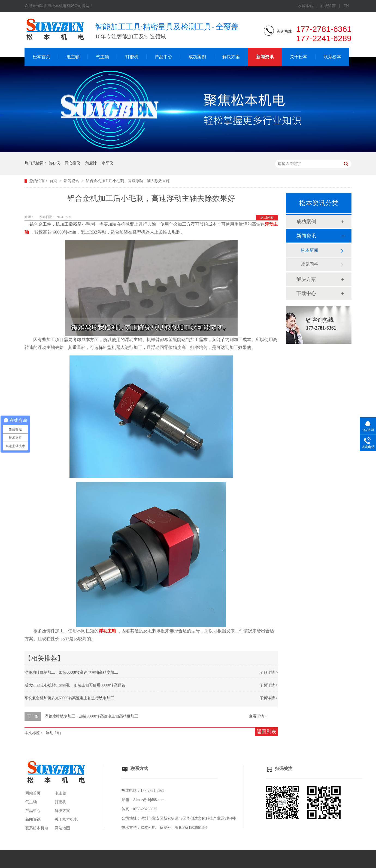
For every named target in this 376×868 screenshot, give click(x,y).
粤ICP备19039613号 (191, 828)
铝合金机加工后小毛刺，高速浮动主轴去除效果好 (128, 181)
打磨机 (132, 57)
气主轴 (102, 57)
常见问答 (310, 264)
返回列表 (267, 217)
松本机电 (148, 828)
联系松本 (332, 57)
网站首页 (33, 793)
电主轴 (73, 57)
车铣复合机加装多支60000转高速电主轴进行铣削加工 (69, 698)
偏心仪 (54, 163)
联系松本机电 (37, 828)
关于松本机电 (66, 819)
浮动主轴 (53, 733)
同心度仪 (72, 163)
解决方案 (231, 57)
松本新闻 (310, 250)
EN (346, 6)
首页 (54, 181)
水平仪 (107, 163)
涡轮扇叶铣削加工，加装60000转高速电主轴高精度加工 (71, 672)
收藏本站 (305, 6)
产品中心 (163, 57)
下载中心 (306, 293)
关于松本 (299, 57)
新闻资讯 (265, 57)
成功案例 (197, 57)
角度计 (91, 163)
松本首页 (41, 57)
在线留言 (328, 6)
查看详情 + (258, 716)
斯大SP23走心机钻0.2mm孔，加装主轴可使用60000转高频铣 (75, 685)
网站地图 (62, 828)
